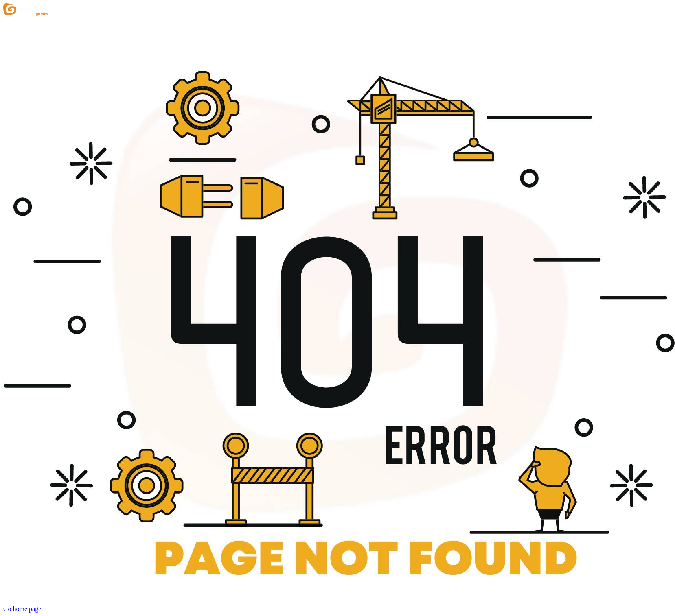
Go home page (22, 609)
